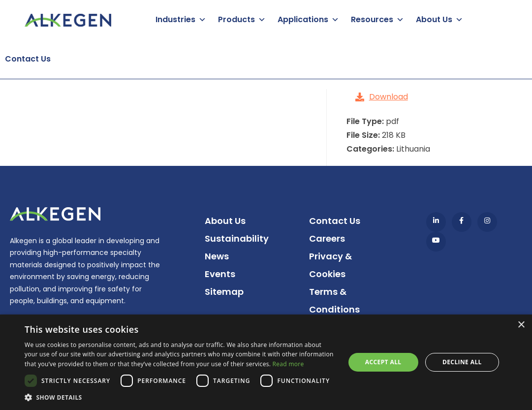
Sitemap (224, 292)
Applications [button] (303, 19)
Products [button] (236, 19)
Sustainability (237, 238)
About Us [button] (434, 19)
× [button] (521, 325)
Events (220, 274)
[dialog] (266, 362)
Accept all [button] (383, 362)
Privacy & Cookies (330, 265)
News (217, 256)
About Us (225, 221)
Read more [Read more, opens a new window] (288, 364)
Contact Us (28, 59)
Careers (327, 238)
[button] (180, 397)
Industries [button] (175, 19)
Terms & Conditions (334, 300)
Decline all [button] (462, 362)
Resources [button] (372, 19)
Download (382, 97)
